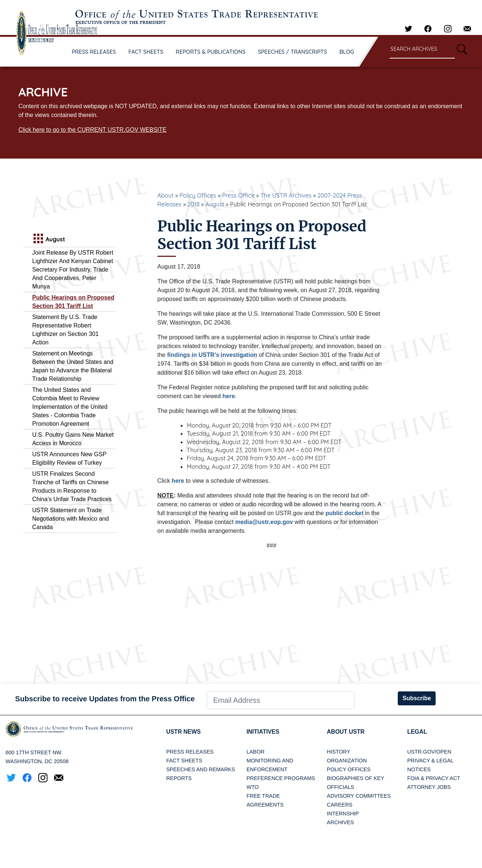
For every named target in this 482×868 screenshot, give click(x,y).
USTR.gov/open (429, 752)
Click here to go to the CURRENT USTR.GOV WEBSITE (92, 130)
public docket (345, 513)
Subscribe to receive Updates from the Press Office (105, 699)
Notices (419, 769)
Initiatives (263, 732)
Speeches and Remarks (201, 769)
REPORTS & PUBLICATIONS (211, 52)
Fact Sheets (184, 761)
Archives (340, 822)
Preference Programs (281, 778)
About (166, 195)
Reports (179, 778)
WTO (253, 787)
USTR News (184, 732)
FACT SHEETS (146, 52)
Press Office (238, 195)
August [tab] (49, 239)
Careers (340, 805)
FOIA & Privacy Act (434, 778)
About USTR (346, 732)
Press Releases (190, 752)
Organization (347, 761)
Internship (343, 814)
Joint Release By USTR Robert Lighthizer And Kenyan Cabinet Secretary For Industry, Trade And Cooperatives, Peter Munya (73, 270)
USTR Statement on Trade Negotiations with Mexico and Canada (71, 519)
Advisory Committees (359, 796)
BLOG (347, 52)
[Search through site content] (422, 49)
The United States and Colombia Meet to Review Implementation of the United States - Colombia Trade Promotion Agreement (70, 407)
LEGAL (417, 732)
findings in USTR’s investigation (212, 355)
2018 (193, 204)
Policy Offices (198, 195)
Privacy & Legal (430, 761)
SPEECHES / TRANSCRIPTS (293, 52)
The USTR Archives (286, 195)
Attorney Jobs (429, 787)
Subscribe (417, 698)
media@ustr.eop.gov (264, 522)
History (338, 752)
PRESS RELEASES (94, 52)
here (228, 396)
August (215, 204)
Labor (256, 752)
